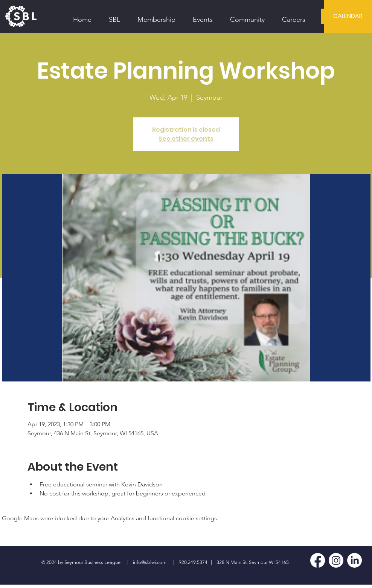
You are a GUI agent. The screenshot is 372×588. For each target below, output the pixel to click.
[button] (114, 16)
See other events (186, 139)
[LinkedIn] (354, 560)
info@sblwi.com (150, 562)
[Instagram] (336, 560)
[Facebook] (318, 560)
